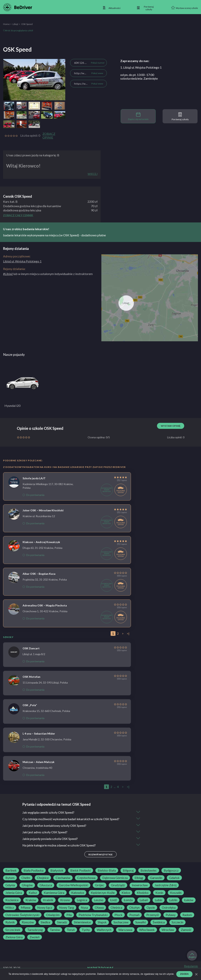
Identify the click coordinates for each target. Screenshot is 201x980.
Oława (99, 908)
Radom (187, 915)
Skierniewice (82, 922)
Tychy (86, 930)
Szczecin (177, 922)
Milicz (10, 908)
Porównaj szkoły (180, 117)
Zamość (186, 930)
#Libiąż (8, 274)
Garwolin (156, 878)
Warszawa (125, 930)
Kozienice (12, 900)
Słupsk (102, 922)
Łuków (189, 900)
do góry (192, 956)
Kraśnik (48, 900)
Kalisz (33, 893)
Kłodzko (143, 893)
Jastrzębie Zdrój (166, 885)
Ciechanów (63, 878)
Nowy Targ (67, 908)
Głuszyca (46, 885)
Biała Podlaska (33, 870)
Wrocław (168, 930)
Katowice (78, 893)
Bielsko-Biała (107, 870)
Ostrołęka (169, 908)
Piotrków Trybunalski (93, 915)
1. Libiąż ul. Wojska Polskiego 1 (141, 67)
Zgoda (184, 974)
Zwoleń (35, 937)
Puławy (171, 915)
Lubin (159, 900)
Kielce (126, 893)
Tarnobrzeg (35, 930)
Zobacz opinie (49, 135)
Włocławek (147, 930)
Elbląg (139, 878)
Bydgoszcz (171, 870)
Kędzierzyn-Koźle (103, 893)
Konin (159, 893)
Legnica (82, 900)
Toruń (71, 930)
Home (6, 24)
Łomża (128, 900)
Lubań (144, 900)
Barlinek (11, 870)
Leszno (99, 900)
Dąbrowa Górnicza (115, 878)
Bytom (10, 878)
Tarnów (55, 930)
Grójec (100, 885)
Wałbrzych (104, 930)
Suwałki (141, 922)
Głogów (27, 885)
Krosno (65, 900)
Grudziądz (118, 885)
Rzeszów (28, 922)
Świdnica (159, 922)
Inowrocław (140, 885)
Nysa (84, 908)
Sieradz (62, 922)
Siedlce (45, 922)
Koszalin (176, 893)
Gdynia (10, 885)
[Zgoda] (196, 974)
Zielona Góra (14, 937)
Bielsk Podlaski (81, 870)
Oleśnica (116, 908)
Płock (118, 915)
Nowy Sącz (45, 908)
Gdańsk (174, 878)
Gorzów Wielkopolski (73, 885)
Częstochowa (86, 878)
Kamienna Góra (54, 893)
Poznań (134, 915)
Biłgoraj (128, 870)
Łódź (114, 900)
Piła (69, 915)
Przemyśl (153, 915)
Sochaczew (121, 922)
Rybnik (10, 922)
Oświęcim (53, 915)
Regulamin (191, 966)
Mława (26, 908)
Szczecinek (13, 930)
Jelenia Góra (14, 893)
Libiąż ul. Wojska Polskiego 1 (22, 261)
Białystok (57, 870)
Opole (151, 908)
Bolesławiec (149, 870)
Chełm (26, 878)
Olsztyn (134, 908)
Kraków (31, 900)
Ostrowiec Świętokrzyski (22, 915)
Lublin (173, 900)
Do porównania (33, 495)
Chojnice (43, 878)
